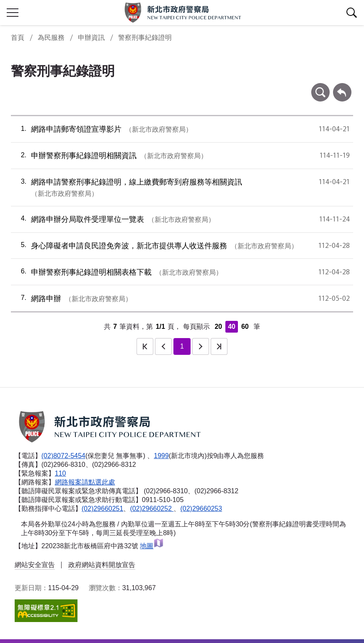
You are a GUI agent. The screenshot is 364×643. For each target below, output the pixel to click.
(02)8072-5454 (63, 456)
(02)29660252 (152, 509)
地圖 (152, 546)
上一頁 (163, 346)
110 (61, 473)
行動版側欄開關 (13, 13)
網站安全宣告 (35, 565)
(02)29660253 (201, 509)
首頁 (18, 38)
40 (232, 327)
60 (245, 327)
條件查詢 (320, 87)
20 (218, 327)
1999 (161, 456)
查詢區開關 (351, 13)
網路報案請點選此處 (85, 482)
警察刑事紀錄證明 (145, 38)
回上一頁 (342, 87)
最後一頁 (219, 346)
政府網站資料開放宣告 (102, 565)
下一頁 (201, 346)
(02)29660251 (103, 509)
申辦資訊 (91, 38)
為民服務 (51, 38)
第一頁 (145, 346)
